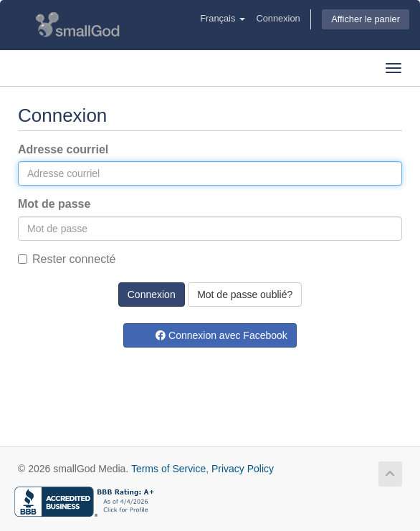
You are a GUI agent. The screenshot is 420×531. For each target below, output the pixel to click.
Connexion (278, 18)
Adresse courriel (63, 149)
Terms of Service (168, 469)
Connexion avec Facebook (221, 335)
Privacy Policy (243, 469)
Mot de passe (54, 204)
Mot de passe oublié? (245, 295)
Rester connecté (67, 259)
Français (223, 18)
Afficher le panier (366, 19)
